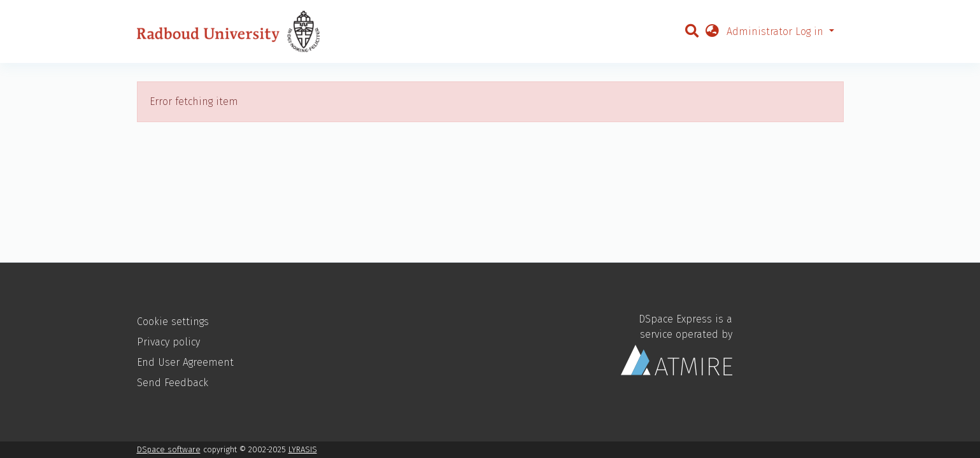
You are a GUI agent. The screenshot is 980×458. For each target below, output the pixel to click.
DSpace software (169, 449)
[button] (712, 32)
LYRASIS (303, 449)
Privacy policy (168, 342)
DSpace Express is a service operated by (677, 344)
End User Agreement (185, 362)
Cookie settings (173, 322)
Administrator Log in (777, 31)
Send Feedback (173, 383)
